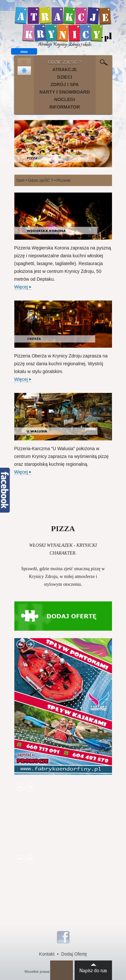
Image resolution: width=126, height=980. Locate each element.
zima (24, 51)
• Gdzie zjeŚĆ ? (39, 181)
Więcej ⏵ (23, 287)
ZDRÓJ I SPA (65, 85)
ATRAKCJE (65, 70)
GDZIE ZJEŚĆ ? (64, 62)
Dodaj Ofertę (74, 954)
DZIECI (65, 77)
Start (20, 181)
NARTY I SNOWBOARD (65, 92)
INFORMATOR (65, 107)
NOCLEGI (65, 100)
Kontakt (47, 954)
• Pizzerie (62, 181)
